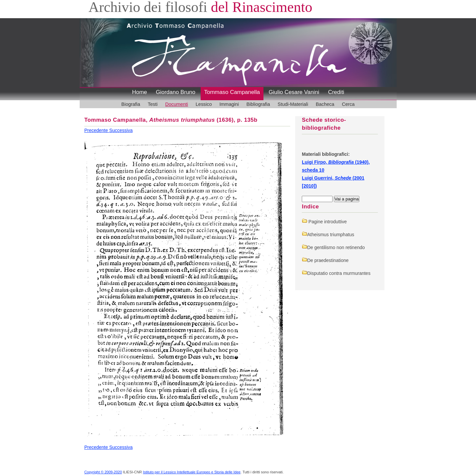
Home (140, 92)
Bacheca (325, 104)
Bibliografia (258, 104)
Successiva (121, 130)
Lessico (204, 104)
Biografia (131, 104)
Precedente (97, 130)
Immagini (229, 104)
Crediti (336, 92)
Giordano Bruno (176, 92)
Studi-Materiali (293, 104)
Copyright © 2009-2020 (103, 472)
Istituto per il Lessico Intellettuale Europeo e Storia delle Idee (192, 472)
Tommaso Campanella (232, 92)
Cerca (348, 104)
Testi (153, 104)
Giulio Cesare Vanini (294, 92)
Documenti (177, 104)
